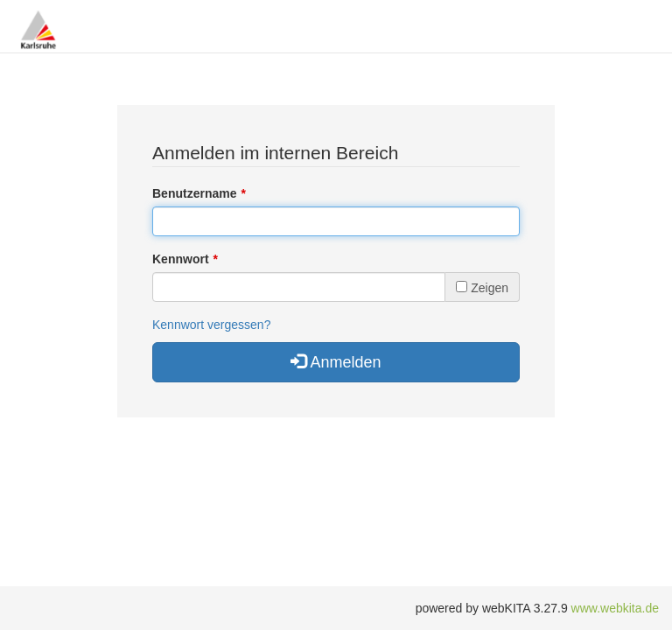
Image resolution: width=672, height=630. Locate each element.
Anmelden (336, 362)
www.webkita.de (615, 608)
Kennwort (181, 259)
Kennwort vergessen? (211, 325)
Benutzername (194, 193)
